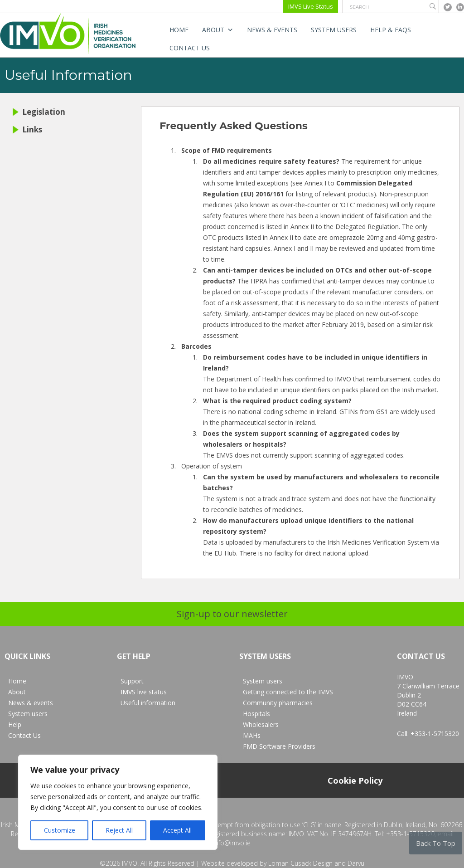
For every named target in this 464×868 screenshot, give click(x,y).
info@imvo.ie (232, 843)
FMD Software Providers (279, 746)
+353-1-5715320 (435, 734)
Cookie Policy (355, 780)
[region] (118, 802)
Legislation (39, 112)
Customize (60, 830)
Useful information (148, 703)
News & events (272, 30)
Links (27, 129)
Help (15, 724)
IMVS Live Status (311, 6)
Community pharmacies (278, 703)
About (218, 30)
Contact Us (190, 48)
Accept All (177, 830)
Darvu (356, 863)
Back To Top (436, 843)
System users (334, 30)
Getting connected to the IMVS (288, 692)
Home (179, 30)
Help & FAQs (391, 30)
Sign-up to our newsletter (232, 614)
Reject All (119, 830)
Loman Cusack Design (300, 863)
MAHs (252, 735)
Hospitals (256, 714)
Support (132, 681)
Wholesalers (261, 724)
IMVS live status (144, 692)
